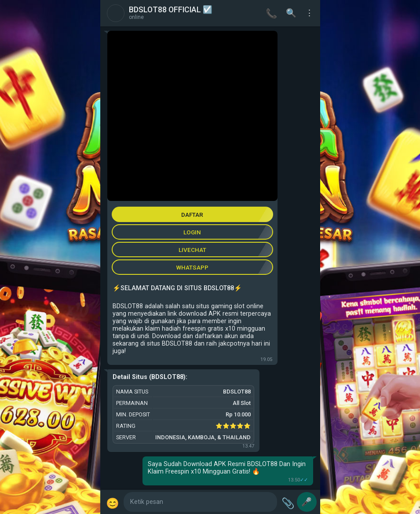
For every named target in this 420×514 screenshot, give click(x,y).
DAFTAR (192, 215)
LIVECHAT (192, 250)
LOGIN (192, 232)
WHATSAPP (192, 267)
